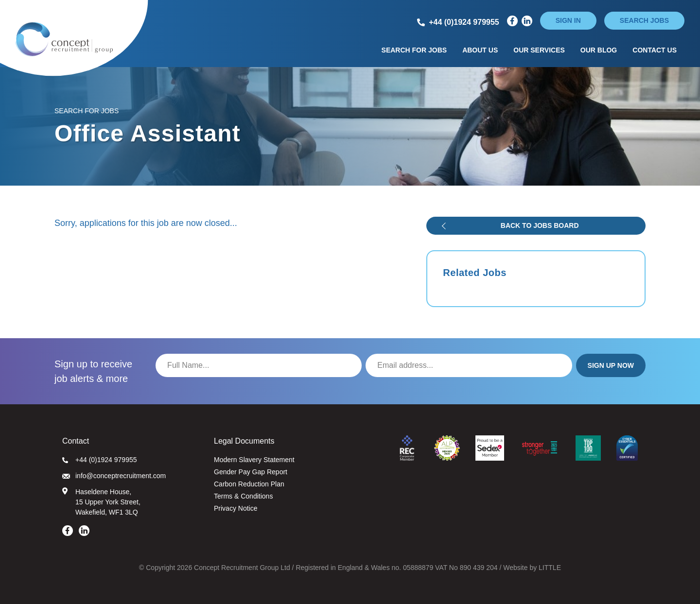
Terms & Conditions (243, 496)
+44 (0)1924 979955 (100, 460)
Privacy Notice (236, 508)
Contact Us (655, 50)
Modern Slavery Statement (254, 460)
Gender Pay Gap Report (251, 472)
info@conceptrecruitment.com (114, 476)
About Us (480, 50)
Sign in (568, 20)
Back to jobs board (540, 225)
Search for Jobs (414, 50)
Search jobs (644, 20)
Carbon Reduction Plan (249, 484)
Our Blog (599, 50)
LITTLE (550, 568)
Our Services (539, 50)
